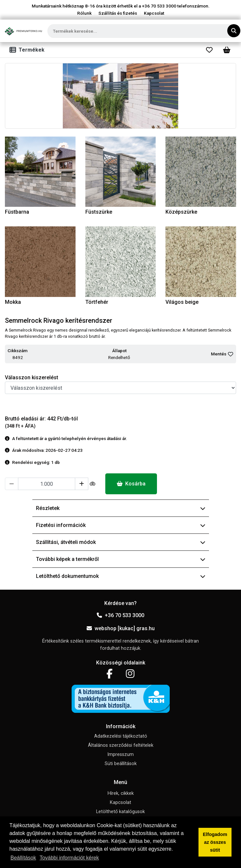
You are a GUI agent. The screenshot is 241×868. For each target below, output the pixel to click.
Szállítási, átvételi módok (121, 542)
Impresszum (120, 754)
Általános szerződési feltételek (121, 745)
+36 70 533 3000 (120, 615)
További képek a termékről (121, 559)
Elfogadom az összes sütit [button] (215, 842)
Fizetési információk (121, 525)
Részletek (121, 508)
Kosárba (131, 484)
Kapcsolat (154, 13)
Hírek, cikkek (121, 793)
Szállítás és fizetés (118, 13)
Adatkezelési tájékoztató (121, 736)
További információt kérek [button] (69, 858)
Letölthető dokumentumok (121, 576)
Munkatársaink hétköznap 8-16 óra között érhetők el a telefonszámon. (121, 6)
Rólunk (84, 13)
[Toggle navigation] (28, 50)
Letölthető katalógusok (120, 812)
